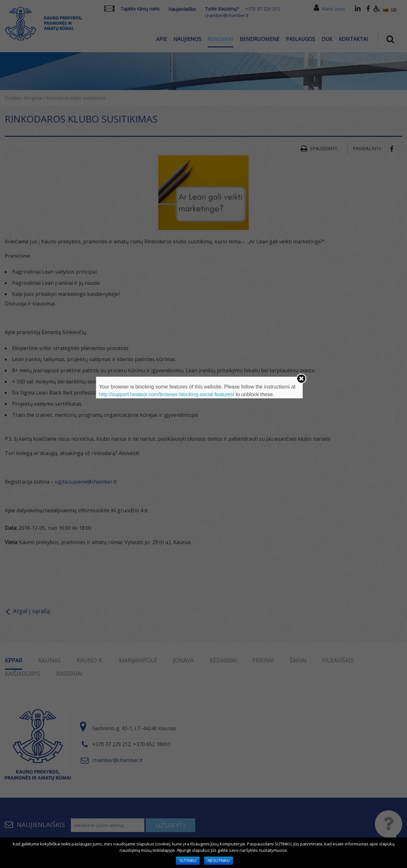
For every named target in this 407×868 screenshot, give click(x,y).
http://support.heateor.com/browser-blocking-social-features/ (167, 394)
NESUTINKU (219, 861)
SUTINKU (188, 861)
